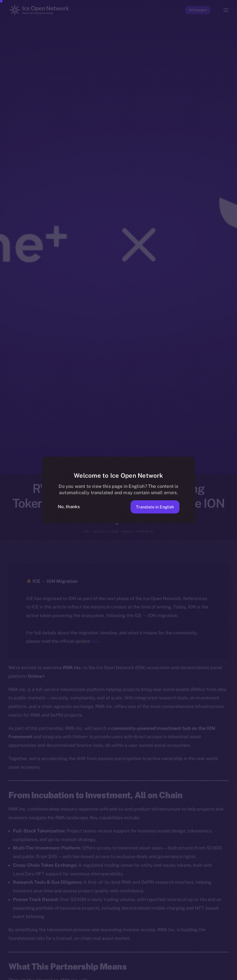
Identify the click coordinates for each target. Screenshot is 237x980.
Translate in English (153, 507)
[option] (3, 969)
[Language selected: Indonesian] (113, 973)
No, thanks (69, 507)
